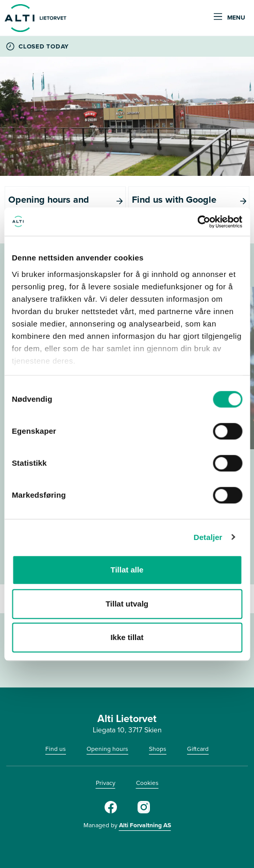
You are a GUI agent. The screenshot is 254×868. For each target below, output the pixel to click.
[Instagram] (144, 811)
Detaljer (208, 537)
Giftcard (198, 749)
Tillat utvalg (127, 604)
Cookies (147, 783)
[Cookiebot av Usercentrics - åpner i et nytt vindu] (197, 222)
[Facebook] (111, 811)
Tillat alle (127, 570)
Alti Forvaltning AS (145, 825)
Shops (158, 749)
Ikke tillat (127, 637)
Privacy (106, 783)
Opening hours (107, 749)
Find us (56, 749)
